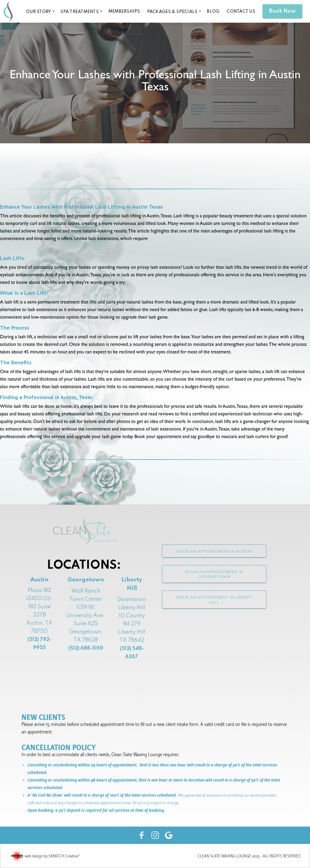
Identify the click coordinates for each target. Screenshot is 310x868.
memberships (124, 11)
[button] (40, 11)
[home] (9, 11)
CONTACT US (241, 11)
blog (213, 11)
